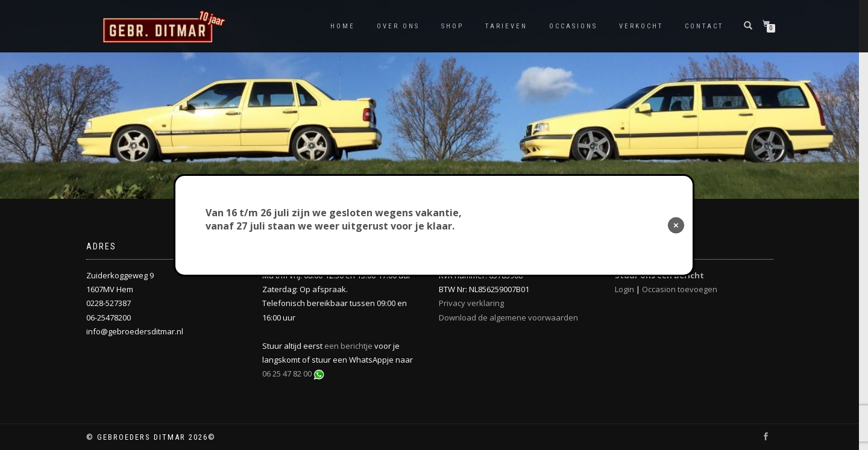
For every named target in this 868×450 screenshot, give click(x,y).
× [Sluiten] (676, 225)
